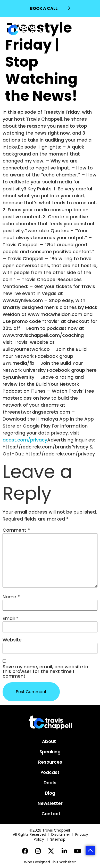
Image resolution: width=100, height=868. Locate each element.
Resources (50, 762)
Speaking (50, 752)
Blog (50, 793)
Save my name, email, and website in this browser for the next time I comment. (45, 671)
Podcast (50, 772)
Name (11, 597)
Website (12, 640)
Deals (50, 783)
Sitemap (58, 839)
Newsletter (50, 803)
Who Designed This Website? (50, 862)
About (49, 741)
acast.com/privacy (25, 440)
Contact (51, 814)
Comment (16, 530)
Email (10, 618)
